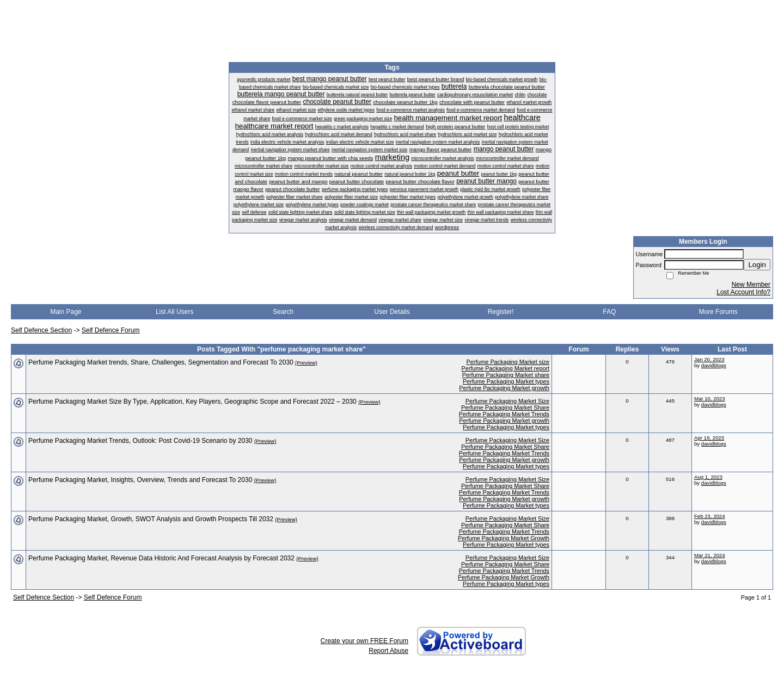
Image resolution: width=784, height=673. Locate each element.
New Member (751, 285)
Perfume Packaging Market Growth (504, 538)
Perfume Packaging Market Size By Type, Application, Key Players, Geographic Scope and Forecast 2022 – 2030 (192, 402)
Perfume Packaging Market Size (507, 401)
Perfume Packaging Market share (506, 375)
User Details (392, 312)
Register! (501, 312)
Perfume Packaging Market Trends (504, 414)
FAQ (609, 312)
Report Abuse (388, 651)
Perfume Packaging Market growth (504, 388)
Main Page (66, 312)
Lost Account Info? (743, 292)
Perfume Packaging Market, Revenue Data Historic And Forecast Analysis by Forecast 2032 (161, 558)
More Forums (718, 312)
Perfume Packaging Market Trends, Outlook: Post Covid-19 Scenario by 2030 (140, 441)
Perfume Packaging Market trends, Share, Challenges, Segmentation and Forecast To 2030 (161, 362)
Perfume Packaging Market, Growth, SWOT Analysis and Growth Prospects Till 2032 (151, 519)
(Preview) (306, 363)
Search (283, 312)
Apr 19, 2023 (709, 438)
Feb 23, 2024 (710, 516)
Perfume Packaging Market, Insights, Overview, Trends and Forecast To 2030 (140, 480)
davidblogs (714, 365)
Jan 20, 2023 (709, 359)
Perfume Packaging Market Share (505, 407)
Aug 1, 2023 (708, 477)
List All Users (174, 312)
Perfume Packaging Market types (506, 381)
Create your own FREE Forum (365, 641)
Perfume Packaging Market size (508, 362)
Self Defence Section (41, 330)
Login (757, 265)
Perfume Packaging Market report (506, 368)
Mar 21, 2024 (710, 555)
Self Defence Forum (111, 330)
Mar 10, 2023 (710, 399)
